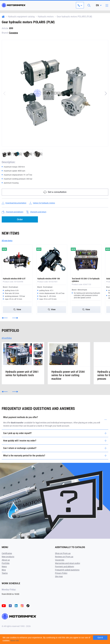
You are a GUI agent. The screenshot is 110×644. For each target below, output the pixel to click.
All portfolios (7, 338)
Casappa (13, 33)
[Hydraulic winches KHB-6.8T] (17, 260)
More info (15, 641)
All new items (7, 241)
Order (20, 219)
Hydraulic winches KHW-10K (49, 279)
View (17, 309)
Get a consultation (55, 192)
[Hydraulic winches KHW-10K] (52, 260)
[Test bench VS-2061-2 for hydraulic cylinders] (86, 260)
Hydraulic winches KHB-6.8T (14, 279)
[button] (106, 93)
